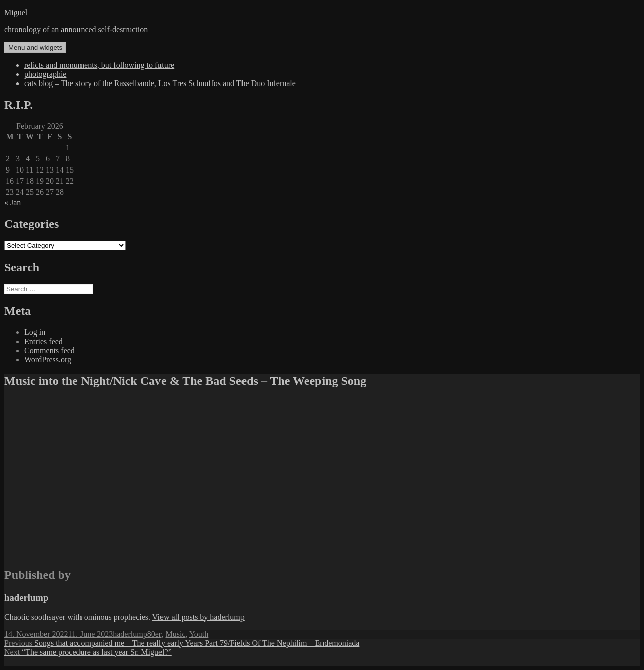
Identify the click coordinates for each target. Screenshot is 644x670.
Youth (199, 634)
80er (154, 634)
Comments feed (50, 350)
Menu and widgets (35, 48)
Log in (35, 332)
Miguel (16, 12)
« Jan (12, 202)
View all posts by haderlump (198, 617)
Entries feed (44, 341)
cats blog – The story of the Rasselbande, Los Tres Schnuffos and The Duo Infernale (160, 83)
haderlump (130, 634)
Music (175, 634)
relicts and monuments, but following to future (99, 65)
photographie (45, 74)
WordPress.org (48, 359)
